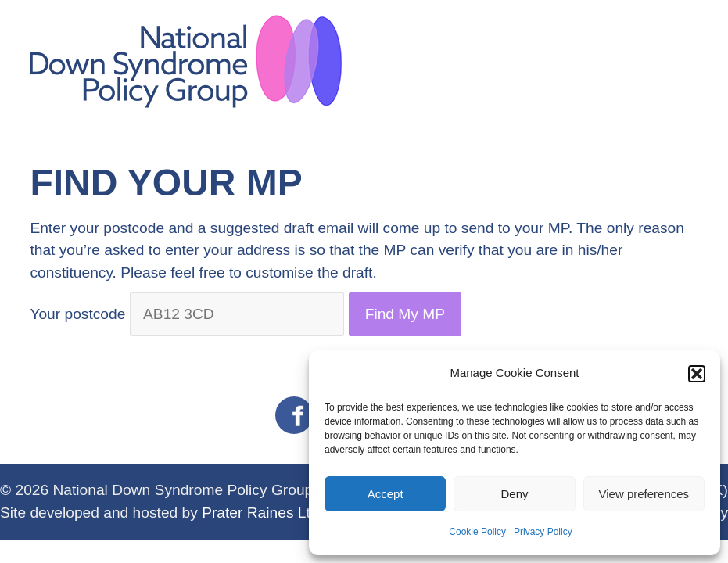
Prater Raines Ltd (260, 513)
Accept (386, 494)
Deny (514, 494)
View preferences (644, 494)
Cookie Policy (477, 532)
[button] (697, 374)
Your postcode (77, 314)
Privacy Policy (543, 532)
